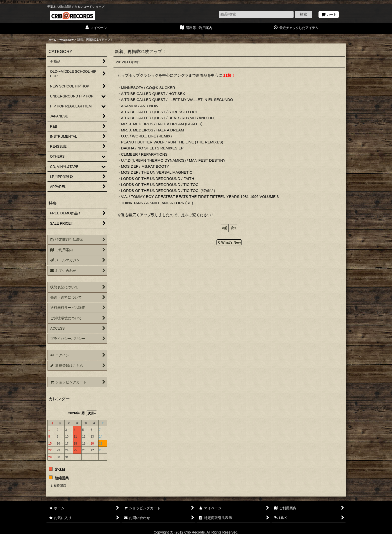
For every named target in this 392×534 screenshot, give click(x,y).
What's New (229, 242)
